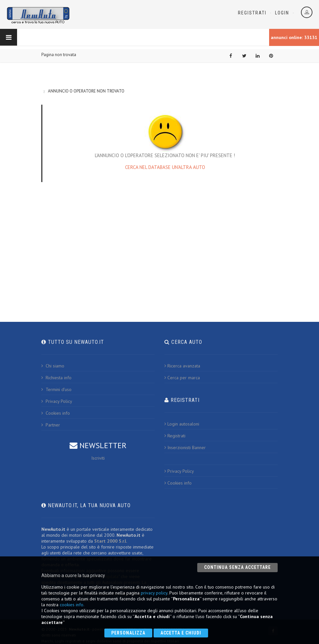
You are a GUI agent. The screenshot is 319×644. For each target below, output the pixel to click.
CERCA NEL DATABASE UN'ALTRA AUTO (165, 167)
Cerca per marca (182, 378)
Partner (51, 425)
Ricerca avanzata (182, 366)
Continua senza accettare (237, 567)
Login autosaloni (182, 424)
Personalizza (128, 633)
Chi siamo (53, 366)
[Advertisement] (159, 241)
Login (282, 13)
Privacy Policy (57, 401)
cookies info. (72, 605)
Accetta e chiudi (181, 633)
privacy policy (154, 593)
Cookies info (56, 413)
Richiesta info (56, 378)
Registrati (252, 13)
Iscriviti (98, 458)
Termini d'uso (56, 389)
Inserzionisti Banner (185, 447)
